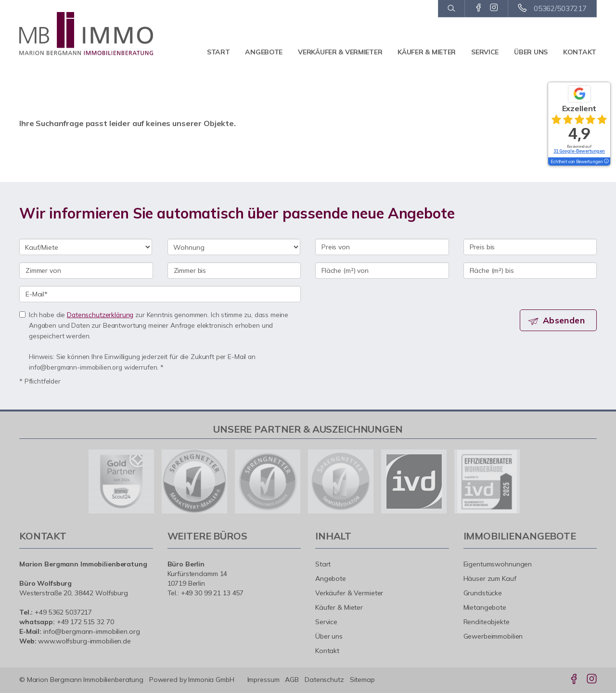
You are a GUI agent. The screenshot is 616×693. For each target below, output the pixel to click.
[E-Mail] (160, 294)
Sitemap (362, 680)
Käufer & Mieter (427, 52)
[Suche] (451, 9)
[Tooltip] (606, 162)
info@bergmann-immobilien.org (91, 631)
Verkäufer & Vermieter (340, 52)
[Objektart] (234, 247)
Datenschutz (324, 680)
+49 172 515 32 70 (85, 622)
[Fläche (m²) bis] (530, 270)
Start (218, 52)
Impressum (263, 680)
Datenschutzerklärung (100, 314)
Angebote (264, 52)
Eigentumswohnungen (498, 564)
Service (485, 52)
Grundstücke (483, 593)
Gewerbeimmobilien (493, 636)
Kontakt (580, 52)
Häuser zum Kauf (490, 578)
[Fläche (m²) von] (382, 270)
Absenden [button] (566, 321)
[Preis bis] (530, 247)
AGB (292, 680)
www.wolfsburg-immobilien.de (84, 641)
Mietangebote (485, 607)
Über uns (531, 52)
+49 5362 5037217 (63, 612)
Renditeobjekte (487, 622)
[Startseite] (86, 34)
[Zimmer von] (86, 270)
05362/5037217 (560, 8)
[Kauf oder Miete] (86, 247)
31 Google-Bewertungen (579, 151)
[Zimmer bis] (234, 270)
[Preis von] (382, 247)
